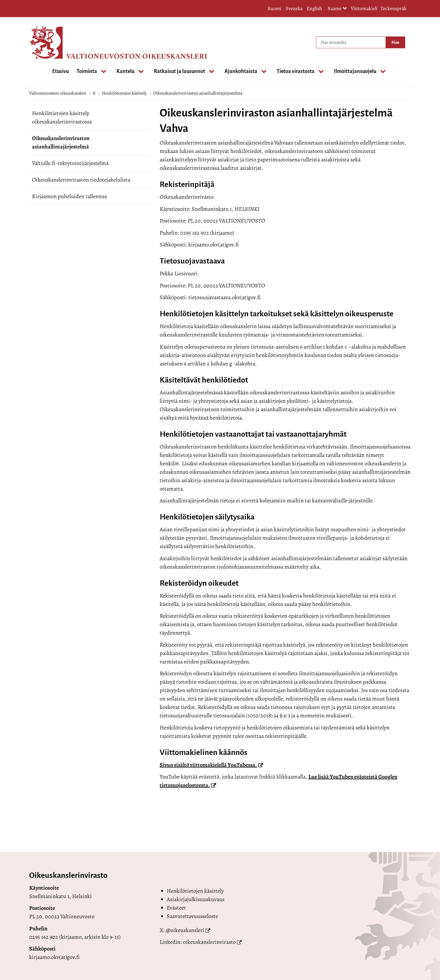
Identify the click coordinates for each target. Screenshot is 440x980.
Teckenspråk (394, 8)
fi (94, 93)
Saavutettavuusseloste (192, 916)
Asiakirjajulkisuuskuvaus (196, 899)
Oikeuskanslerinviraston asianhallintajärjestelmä (61, 142)
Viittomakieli (364, 8)
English (314, 8)
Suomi (275, 8)
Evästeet (176, 908)
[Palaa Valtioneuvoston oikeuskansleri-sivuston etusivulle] (52, 42)
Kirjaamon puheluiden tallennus (69, 196)
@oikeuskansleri (185, 930)
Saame (337, 9)
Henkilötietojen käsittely (124, 93)
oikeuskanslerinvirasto (209, 942)
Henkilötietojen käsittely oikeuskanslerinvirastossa (62, 117)
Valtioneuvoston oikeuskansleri (58, 93)
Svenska (294, 8)
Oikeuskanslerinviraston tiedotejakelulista (81, 180)
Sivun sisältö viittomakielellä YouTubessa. (211, 765)
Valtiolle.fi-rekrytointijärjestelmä (70, 163)
